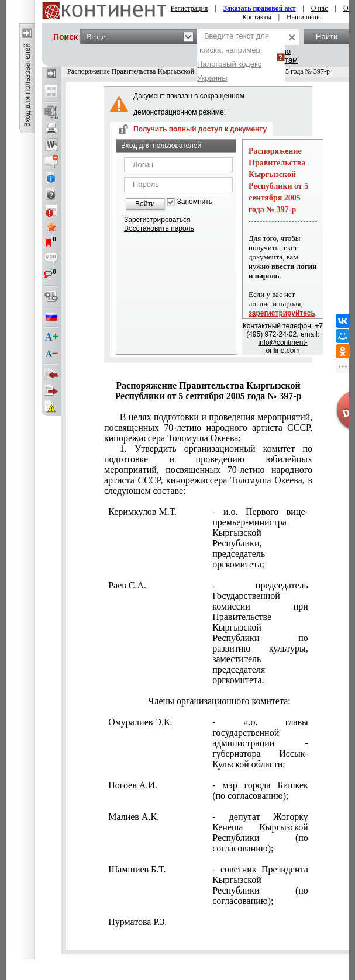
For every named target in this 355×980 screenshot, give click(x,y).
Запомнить (195, 202)
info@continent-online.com (282, 347)
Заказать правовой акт (260, 8)
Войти (145, 204)
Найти (327, 37)
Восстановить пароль (159, 228)
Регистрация (189, 8)
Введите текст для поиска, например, (233, 57)
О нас (320, 8)
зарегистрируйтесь (282, 313)
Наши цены (304, 17)
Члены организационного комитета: (219, 701)
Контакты (257, 17)
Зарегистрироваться (157, 220)
